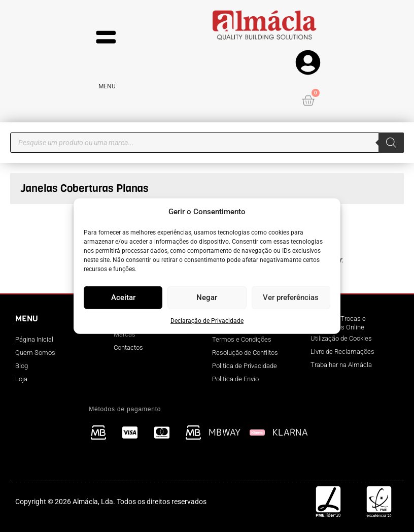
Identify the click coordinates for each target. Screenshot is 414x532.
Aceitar (123, 297)
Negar (207, 297)
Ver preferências (291, 297)
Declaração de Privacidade (207, 320)
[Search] (391, 143)
